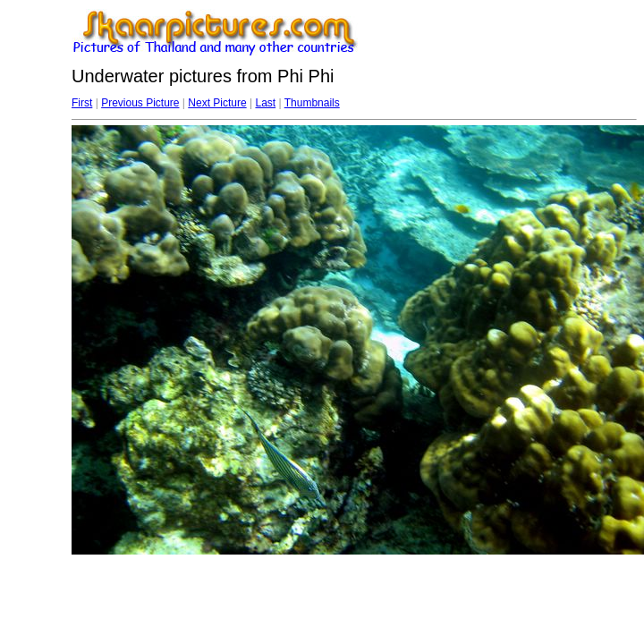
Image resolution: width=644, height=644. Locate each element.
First (82, 103)
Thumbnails (312, 103)
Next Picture (217, 103)
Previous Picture (140, 103)
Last (265, 103)
